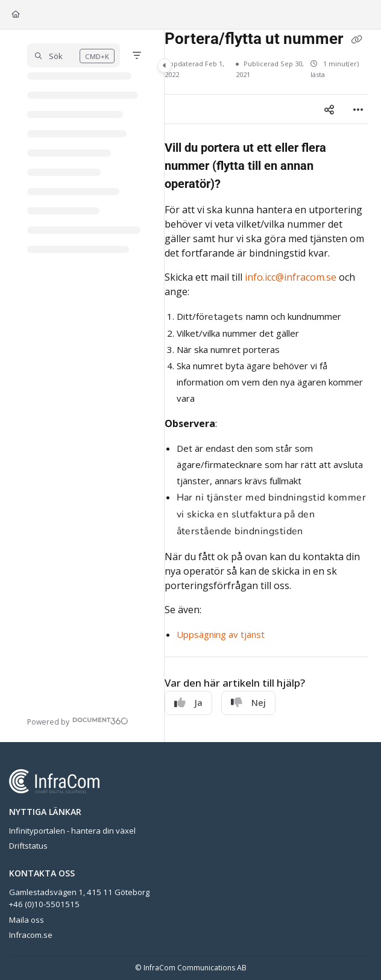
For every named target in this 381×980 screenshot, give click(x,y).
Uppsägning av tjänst (221, 634)
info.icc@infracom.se (291, 277)
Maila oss (27, 920)
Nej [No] (248, 702)
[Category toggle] (165, 66)
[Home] (16, 15)
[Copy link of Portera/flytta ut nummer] (357, 40)
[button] (74, 55)
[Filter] (137, 55)
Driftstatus (28, 846)
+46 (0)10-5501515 (44, 904)
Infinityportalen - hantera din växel (72, 831)
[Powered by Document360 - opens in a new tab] (78, 721)
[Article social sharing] (329, 109)
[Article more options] (358, 109)
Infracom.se (31, 935)
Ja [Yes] (188, 702)
